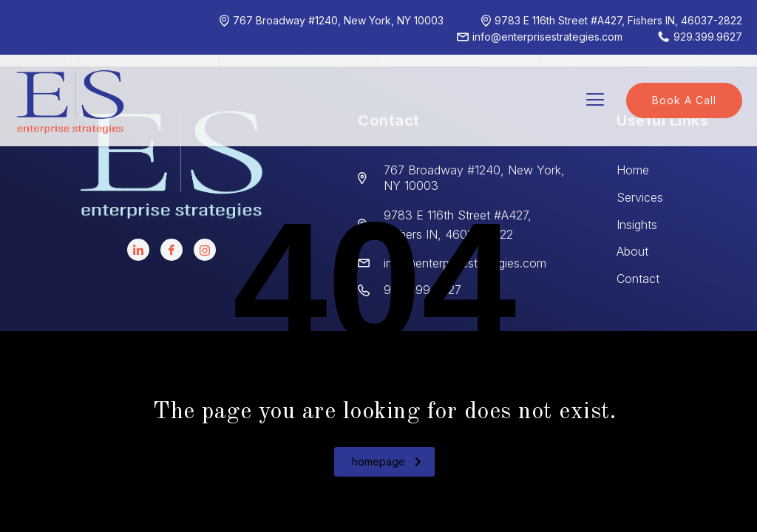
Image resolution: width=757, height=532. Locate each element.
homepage (387, 461)
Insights (637, 225)
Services (640, 197)
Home (633, 170)
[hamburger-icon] (595, 101)
